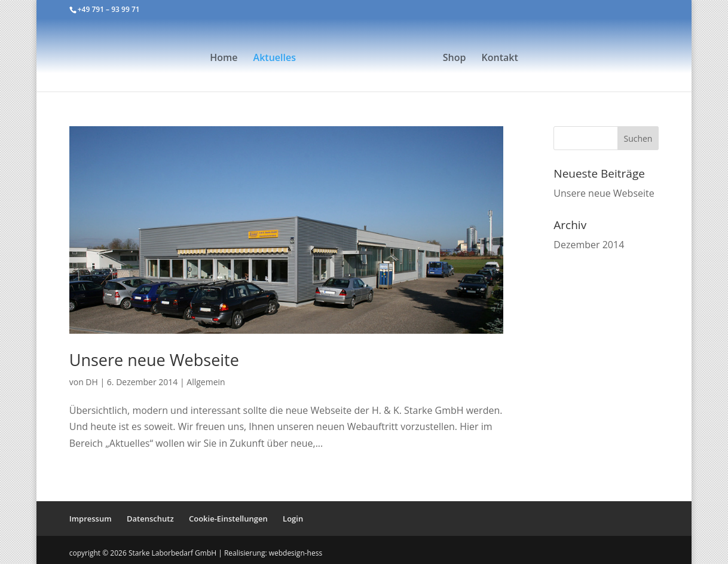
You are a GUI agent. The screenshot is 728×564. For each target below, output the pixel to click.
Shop (455, 59)
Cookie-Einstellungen (228, 519)
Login (293, 519)
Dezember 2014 (589, 245)
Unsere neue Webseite (154, 360)
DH (91, 382)
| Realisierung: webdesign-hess (270, 553)
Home (224, 59)
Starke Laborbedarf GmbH (173, 553)
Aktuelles (275, 59)
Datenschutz (150, 519)
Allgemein (206, 382)
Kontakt (500, 59)
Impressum (91, 519)
